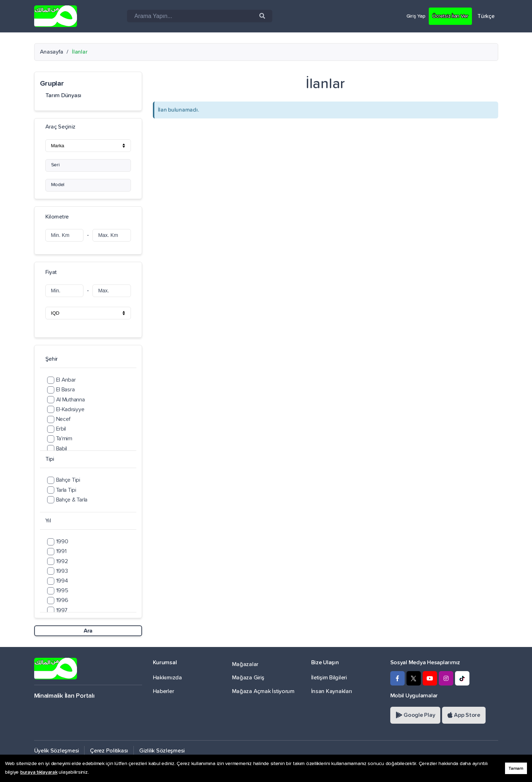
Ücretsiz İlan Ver (448, 16)
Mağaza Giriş (248, 678)
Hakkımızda (167, 678)
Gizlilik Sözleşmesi (162, 751)
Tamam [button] (516, 768)
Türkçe (486, 16)
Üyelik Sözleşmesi (57, 751)
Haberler (163, 691)
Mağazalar (245, 664)
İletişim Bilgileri (329, 678)
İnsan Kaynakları (332, 691)
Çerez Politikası (109, 751)
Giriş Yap (411, 16)
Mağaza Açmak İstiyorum (263, 691)
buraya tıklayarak (39, 772)
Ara (88, 631)
